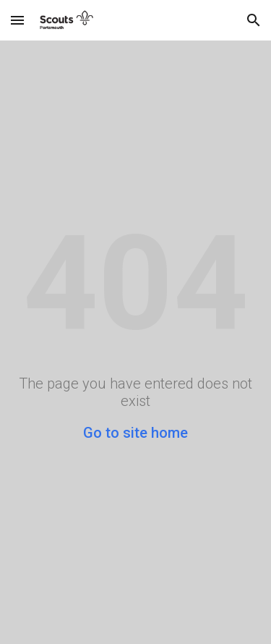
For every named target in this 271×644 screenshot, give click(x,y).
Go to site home (135, 433)
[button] (17, 20)
